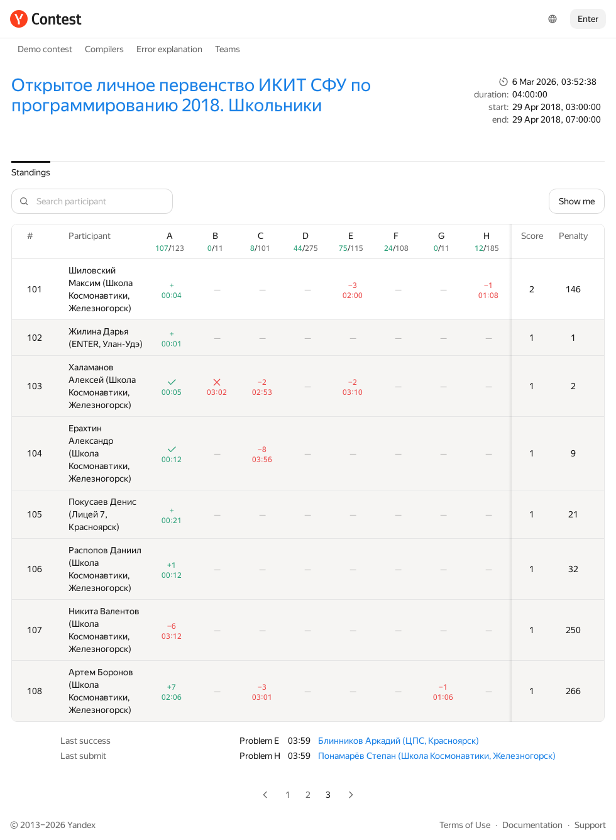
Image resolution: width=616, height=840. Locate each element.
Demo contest (45, 49)
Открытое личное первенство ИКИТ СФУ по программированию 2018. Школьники (191, 95)
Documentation (532, 825)
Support (590, 825)
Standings (31, 172)
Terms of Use (465, 825)
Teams (228, 49)
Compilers (104, 49)
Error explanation (169, 49)
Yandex (81, 825)
